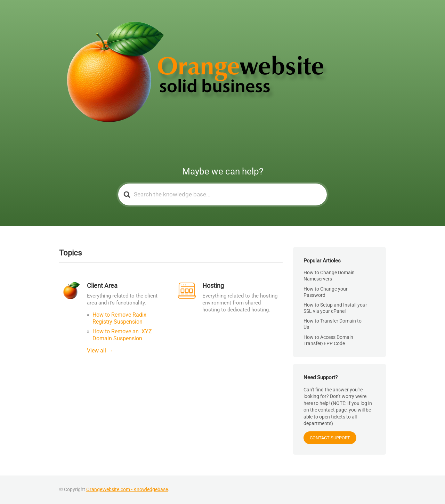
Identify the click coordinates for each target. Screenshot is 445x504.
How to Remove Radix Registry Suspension (119, 318)
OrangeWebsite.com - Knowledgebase (127, 489)
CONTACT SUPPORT (330, 438)
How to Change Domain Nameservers (329, 276)
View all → (100, 351)
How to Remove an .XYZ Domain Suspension (122, 335)
